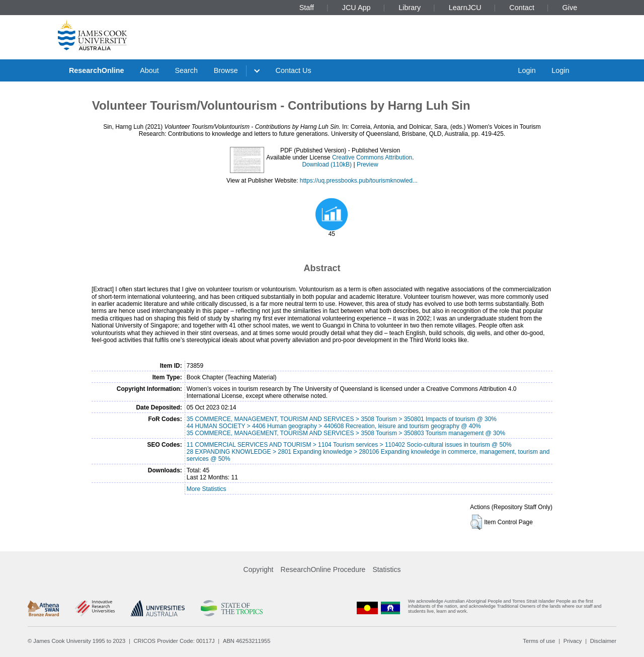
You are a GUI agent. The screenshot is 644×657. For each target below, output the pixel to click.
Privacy (573, 641)
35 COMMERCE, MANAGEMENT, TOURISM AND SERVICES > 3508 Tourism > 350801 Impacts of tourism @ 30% (342, 419)
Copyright (259, 569)
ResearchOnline (97, 70)
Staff (307, 8)
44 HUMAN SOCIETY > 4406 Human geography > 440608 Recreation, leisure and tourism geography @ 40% (334, 426)
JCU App (356, 8)
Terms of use (539, 641)
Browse (226, 70)
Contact (522, 8)
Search (186, 70)
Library (410, 8)
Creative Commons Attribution (372, 157)
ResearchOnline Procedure (323, 569)
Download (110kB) (327, 165)
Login (527, 70)
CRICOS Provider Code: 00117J (174, 641)
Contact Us (294, 70)
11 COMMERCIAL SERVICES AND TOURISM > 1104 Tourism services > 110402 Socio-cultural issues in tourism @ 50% (349, 445)
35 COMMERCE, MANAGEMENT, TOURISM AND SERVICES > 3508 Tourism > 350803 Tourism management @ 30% (346, 433)
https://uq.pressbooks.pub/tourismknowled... (359, 181)
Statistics (386, 569)
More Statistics (207, 489)
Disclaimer (603, 641)
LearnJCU (465, 8)
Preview (368, 165)
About (149, 70)
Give (570, 8)
